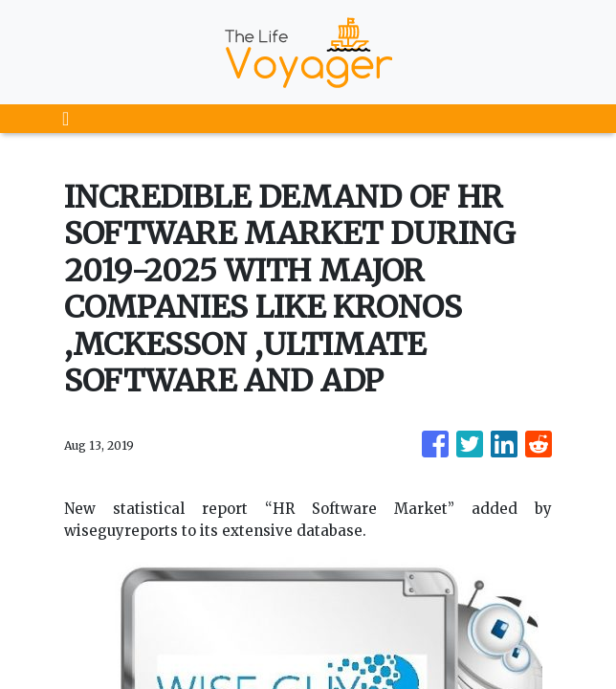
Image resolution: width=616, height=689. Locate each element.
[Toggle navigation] (66, 119)
